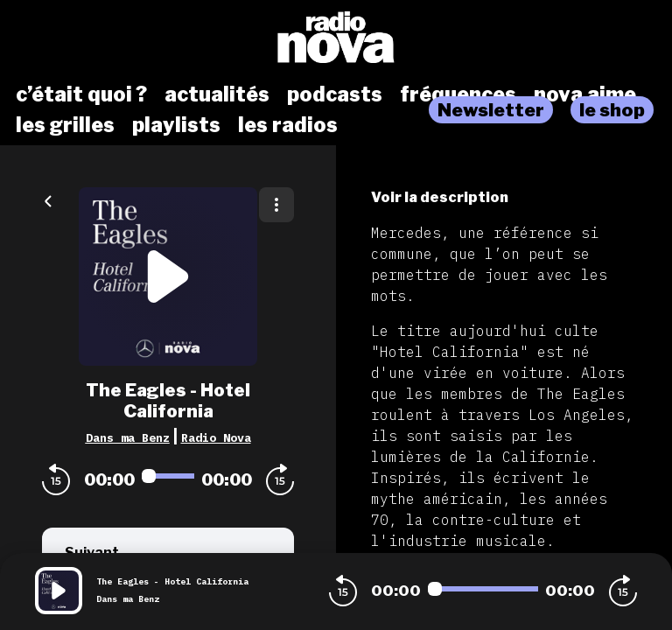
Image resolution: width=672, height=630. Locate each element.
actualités (217, 94)
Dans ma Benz (128, 437)
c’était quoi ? (81, 94)
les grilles (65, 125)
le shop (612, 110)
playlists (176, 125)
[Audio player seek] (168, 476)
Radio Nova (216, 437)
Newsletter (491, 110)
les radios (288, 125)
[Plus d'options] (276, 205)
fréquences (458, 94)
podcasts (335, 94)
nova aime (585, 94)
